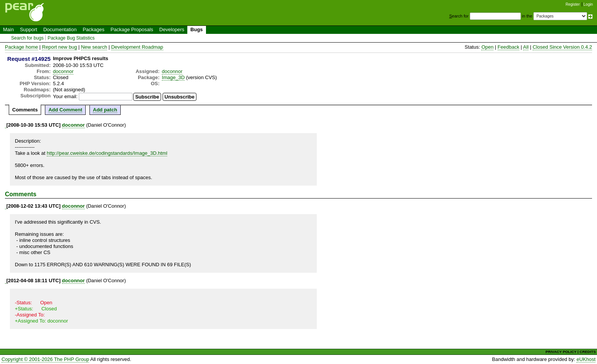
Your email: (65, 96)
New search (94, 47)
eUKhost (586, 359)
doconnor (63, 71)
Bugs (197, 29)
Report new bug (59, 47)
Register (573, 4)
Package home (22, 47)
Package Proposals (132, 29)
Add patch (105, 110)
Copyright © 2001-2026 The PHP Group (45, 359)
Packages (93, 29)
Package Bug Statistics (71, 38)
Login (588, 4)
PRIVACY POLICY (561, 352)
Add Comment (65, 110)
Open (487, 47)
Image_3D (173, 77)
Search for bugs (27, 38)
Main (8, 29)
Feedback (508, 47)
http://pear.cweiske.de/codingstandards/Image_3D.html (107, 153)
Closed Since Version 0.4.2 (562, 47)
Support (29, 29)
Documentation (60, 29)
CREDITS (588, 352)
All (526, 47)
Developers (172, 29)
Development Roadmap (137, 47)
